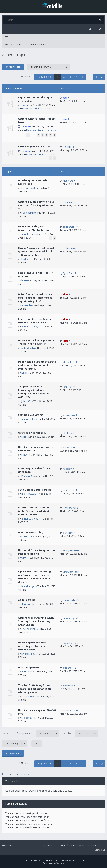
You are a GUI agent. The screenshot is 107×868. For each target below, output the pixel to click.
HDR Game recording (31, 532)
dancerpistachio (30, 604)
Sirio (24, 437)
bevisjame (68, 533)
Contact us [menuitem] (100, 850)
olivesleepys (69, 711)
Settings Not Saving (30, 415)
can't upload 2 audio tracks (35, 490)
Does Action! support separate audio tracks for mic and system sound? (37, 365)
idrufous (67, 433)
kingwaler (68, 447)
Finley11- (68, 147)
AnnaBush (68, 686)
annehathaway (30, 234)
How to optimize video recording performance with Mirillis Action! (36, 646)
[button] (102, 77)
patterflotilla (28, 348)
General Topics (38, 45)
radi (24, 105)
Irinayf (25, 455)
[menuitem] (100, 29)
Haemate (68, 202)
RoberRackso (70, 643)
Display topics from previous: (31, 734)
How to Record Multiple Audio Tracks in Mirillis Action (36, 342)
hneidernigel (28, 586)
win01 (25, 558)
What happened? (29, 667)
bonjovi (25, 280)
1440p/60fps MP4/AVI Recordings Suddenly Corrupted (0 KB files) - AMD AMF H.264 (35, 392)
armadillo (27, 305)
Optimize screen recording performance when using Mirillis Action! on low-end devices (34, 577)
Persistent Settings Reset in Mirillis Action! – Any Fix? (35, 321)
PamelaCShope (30, 476)
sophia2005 (28, 696)
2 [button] (64, 77)
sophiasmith (28, 213)
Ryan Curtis (69, 273)
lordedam (27, 259)
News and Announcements (37, 109)
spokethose (69, 415)
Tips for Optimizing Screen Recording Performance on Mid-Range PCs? (35, 689)
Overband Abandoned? (32, 433)
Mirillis (26, 860)
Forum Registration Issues (34, 146)
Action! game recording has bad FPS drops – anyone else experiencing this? (35, 298)
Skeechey (27, 718)
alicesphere (69, 362)
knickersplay (28, 654)
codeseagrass (70, 248)
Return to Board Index (17, 774)
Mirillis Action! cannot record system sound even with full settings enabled (36, 251)
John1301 (26, 401)
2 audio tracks (27, 600)
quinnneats (69, 668)
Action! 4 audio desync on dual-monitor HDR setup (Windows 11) (37, 205)
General (19, 45)
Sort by (81, 734)
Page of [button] (44, 77)
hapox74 (68, 469)
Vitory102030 (70, 551)
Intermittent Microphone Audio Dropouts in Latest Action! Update (34, 511)
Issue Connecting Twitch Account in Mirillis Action (33, 228)
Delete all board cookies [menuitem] (71, 845)
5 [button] (83, 77)
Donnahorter (70, 508)
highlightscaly (29, 494)
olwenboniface (30, 629)
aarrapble (27, 671)
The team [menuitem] (47, 845)
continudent (69, 490)
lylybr (24, 373)
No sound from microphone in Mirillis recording (36, 552)
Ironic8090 (27, 536)
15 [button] (96, 77)
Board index (8, 845)
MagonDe (68, 181)
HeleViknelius (70, 600)
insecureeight (29, 188)
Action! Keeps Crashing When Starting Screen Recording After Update (36, 621)
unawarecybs (70, 618)
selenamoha (69, 227)
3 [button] (70, 77)
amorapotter (28, 419)
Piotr (66, 294)
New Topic (13, 67)
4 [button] (77, 77)
